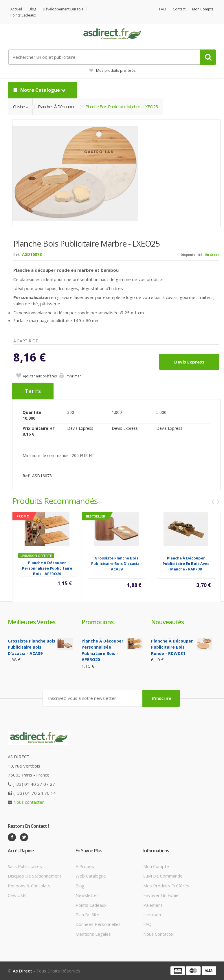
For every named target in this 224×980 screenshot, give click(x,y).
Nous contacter (29, 802)
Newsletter (87, 895)
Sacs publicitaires (25, 866)
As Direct (22, 971)
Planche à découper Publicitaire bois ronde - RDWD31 (172, 647)
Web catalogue (91, 876)
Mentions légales (93, 934)
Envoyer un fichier (162, 895)
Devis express (189, 362)
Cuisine (19, 107)
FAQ (163, 9)
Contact (179, 9)
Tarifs (33, 391)
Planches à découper (56, 107)
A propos (85, 866)
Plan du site (87, 915)
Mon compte (203, 9)
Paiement (153, 905)
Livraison (152, 915)
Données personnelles (98, 924)
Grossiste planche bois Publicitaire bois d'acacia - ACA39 (116, 564)
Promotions (98, 622)
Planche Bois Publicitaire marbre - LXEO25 (122, 107)
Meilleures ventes (32, 622)
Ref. (17, 255)
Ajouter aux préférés (40, 376)
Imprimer (73, 376)
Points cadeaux (23, 15)
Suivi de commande (163, 876)
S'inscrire (161, 698)
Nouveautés (167, 622)
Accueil (16, 9)
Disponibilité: (192, 255)
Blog (32, 9)
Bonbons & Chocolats (29, 886)
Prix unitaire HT (39, 428)
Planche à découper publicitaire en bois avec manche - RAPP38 (186, 564)
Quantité (32, 412)
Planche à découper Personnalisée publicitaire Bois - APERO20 (47, 568)
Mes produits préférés (112, 70)
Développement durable (63, 9)
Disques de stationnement (35, 876)
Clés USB (17, 895)
